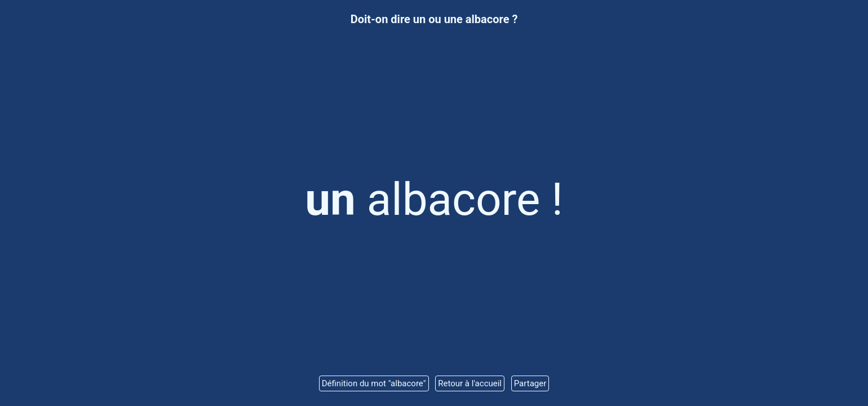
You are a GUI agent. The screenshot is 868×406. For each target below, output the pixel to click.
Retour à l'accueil (470, 383)
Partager (530, 383)
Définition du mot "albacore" (374, 383)
